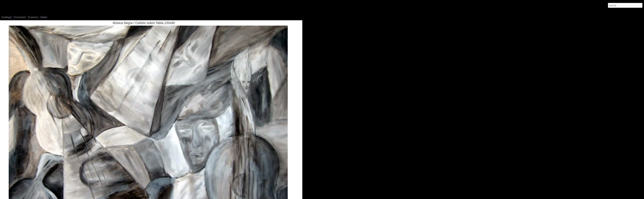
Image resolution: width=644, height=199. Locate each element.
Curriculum (20, 17)
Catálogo (7, 17)
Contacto (33, 17)
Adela (43, 17)
